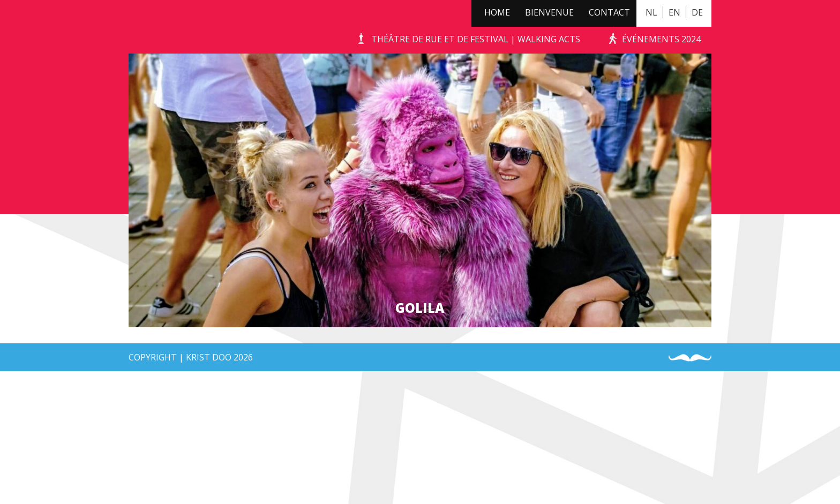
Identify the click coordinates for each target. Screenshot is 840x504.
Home (497, 12)
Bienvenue (549, 12)
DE (697, 12)
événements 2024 (661, 39)
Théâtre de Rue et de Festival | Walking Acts (476, 39)
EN (674, 12)
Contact (609, 12)
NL (651, 12)
